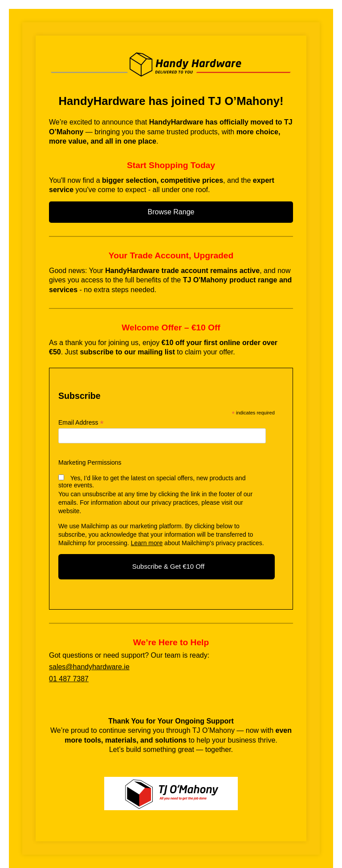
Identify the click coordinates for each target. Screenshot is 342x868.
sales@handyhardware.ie (89, 667)
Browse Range (171, 212)
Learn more (147, 543)
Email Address (81, 423)
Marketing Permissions (90, 462)
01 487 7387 (69, 679)
